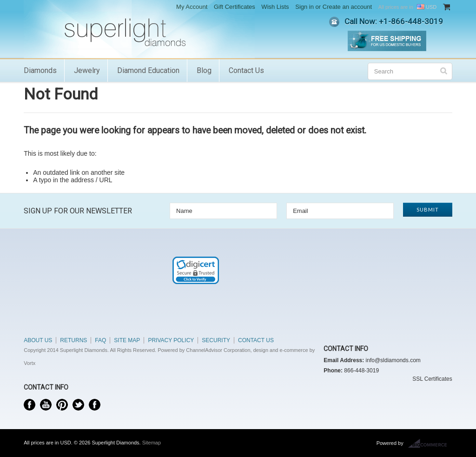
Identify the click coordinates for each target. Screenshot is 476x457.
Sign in (304, 7)
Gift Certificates (235, 7)
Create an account (347, 7)
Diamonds (40, 70)
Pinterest (62, 405)
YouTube (46, 405)
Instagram (95, 405)
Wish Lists (275, 7)
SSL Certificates (432, 379)
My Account (192, 7)
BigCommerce (430, 444)
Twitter (78, 405)
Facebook (30, 405)
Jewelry (87, 70)
